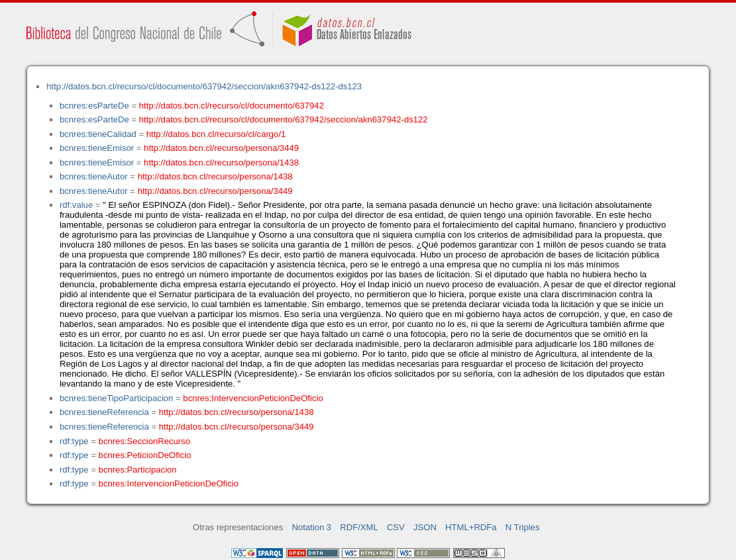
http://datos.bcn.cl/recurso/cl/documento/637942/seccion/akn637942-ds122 (284, 119)
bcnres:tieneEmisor (97, 148)
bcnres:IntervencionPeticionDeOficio (253, 398)
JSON (425, 527)
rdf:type (74, 441)
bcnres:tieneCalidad (98, 134)
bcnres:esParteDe (94, 106)
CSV (396, 527)
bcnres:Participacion (138, 470)
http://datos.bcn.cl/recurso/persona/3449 (221, 148)
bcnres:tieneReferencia (104, 412)
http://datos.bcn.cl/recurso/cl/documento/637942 (232, 106)
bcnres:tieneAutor (94, 176)
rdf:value (76, 205)
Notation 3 (311, 527)
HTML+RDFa (471, 527)
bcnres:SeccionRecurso (144, 441)
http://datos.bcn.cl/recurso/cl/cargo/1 (216, 134)
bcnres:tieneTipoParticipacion (116, 398)
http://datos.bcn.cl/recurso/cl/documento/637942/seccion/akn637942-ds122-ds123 (204, 86)
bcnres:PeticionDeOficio (145, 455)
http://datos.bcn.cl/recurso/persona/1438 (221, 163)
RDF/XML (359, 527)
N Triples (523, 527)
